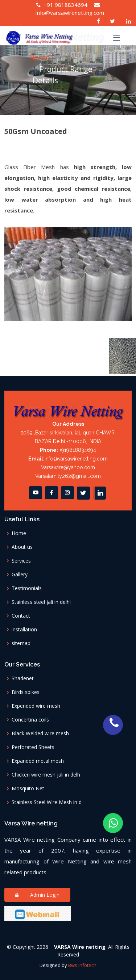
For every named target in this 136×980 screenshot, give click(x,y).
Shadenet (24, 678)
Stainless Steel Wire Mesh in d (47, 802)
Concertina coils (31, 720)
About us (22, 547)
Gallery (20, 575)
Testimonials (27, 588)
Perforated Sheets (34, 747)
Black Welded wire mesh (41, 733)
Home (40, 58)
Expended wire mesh (37, 706)
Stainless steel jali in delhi (41, 602)
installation (24, 630)
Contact (21, 616)
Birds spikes (26, 692)
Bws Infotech (82, 965)
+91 (62, 5)
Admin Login (37, 895)
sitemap (21, 643)
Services (21, 561)
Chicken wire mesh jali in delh (47, 775)
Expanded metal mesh (38, 761)
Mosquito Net (29, 788)
